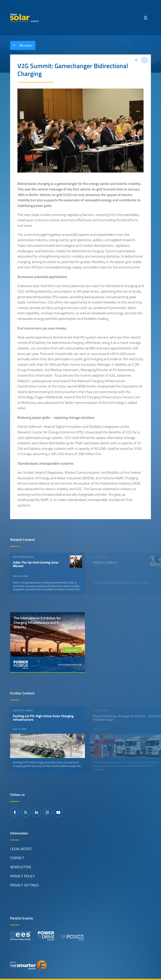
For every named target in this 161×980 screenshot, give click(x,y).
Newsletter (21, 867)
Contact (17, 858)
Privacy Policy (22, 876)
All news (21, 45)
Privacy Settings (25, 885)
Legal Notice (21, 849)
